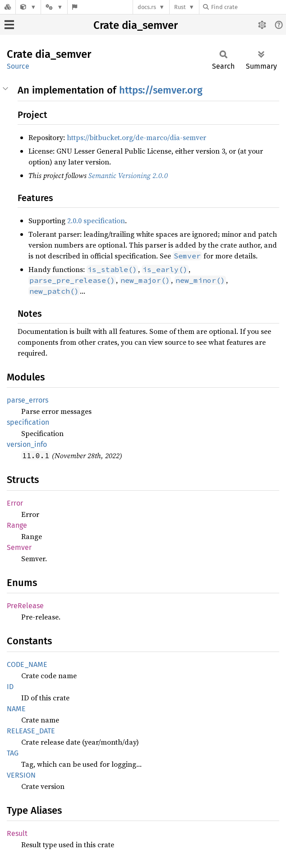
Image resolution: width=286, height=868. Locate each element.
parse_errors (28, 400)
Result (17, 833)
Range (17, 525)
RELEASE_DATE (31, 731)
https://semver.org (161, 90)
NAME (16, 709)
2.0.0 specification (96, 221)
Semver (19, 547)
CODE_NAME (27, 664)
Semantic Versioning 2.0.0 (128, 175)
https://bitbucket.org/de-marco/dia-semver (136, 137)
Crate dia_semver (136, 25)
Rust (180, 7)
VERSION (21, 775)
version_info (27, 444)
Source (18, 66)
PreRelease (25, 606)
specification (28, 422)
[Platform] (54, 7)
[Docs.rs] (8, 7)
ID (10, 687)
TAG (13, 753)
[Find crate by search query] (248, 7)
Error (15, 503)
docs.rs (147, 7)
